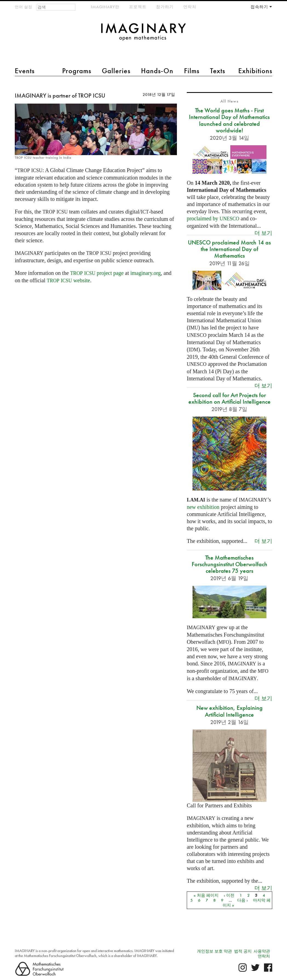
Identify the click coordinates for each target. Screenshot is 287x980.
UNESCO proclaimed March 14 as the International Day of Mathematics (229, 249)
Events (25, 71)
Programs (77, 71)
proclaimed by (213, 218)
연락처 (190, 7)
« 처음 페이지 (206, 895)
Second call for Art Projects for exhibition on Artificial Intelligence (229, 398)
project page (97, 273)
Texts (218, 71)
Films (192, 71)
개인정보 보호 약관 (214, 951)
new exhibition (203, 507)
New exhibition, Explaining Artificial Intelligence (229, 711)
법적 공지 (243, 951)
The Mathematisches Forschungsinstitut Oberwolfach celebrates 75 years (229, 564)
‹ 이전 (229, 895)
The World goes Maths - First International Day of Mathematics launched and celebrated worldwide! (229, 120)
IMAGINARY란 (105, 7)
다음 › (242, 900)
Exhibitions (255, 71)
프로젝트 (138, 7)
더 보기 (263, 233)
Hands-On (157, 71)
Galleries (116, 71)
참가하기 (165, 7)
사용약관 (262, 951)
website (68, 280)
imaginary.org (146, 273)
